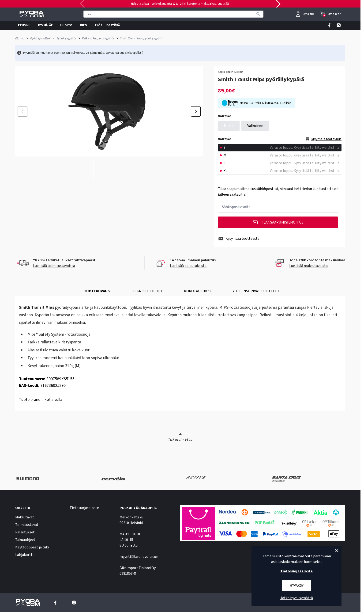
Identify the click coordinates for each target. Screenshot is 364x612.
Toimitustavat (27, 525)
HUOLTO (66, 25)
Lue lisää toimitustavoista (54, 266)
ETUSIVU (24, 25)
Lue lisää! (224, 4)
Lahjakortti (24, 555)
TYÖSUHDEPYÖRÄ (107, 25)
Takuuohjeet (25, 540)
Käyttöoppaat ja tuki (32, 547)
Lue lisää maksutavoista (308, 266)
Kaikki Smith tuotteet (231, 72)
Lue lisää (286, 103)
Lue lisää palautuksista (188, 266)
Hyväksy (297, 585)
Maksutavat (25, 517)
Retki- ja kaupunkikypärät (98, 38)
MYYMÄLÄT (45, 25)
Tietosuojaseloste (84, 508)
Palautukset (25, 532)
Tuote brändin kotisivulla (41, 400)
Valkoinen (255, 126)
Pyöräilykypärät (66, 38)
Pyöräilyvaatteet (40, 38)
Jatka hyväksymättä (297, 598)
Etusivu (20, 38)
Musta (229, 126)
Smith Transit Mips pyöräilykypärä (141, 38)
